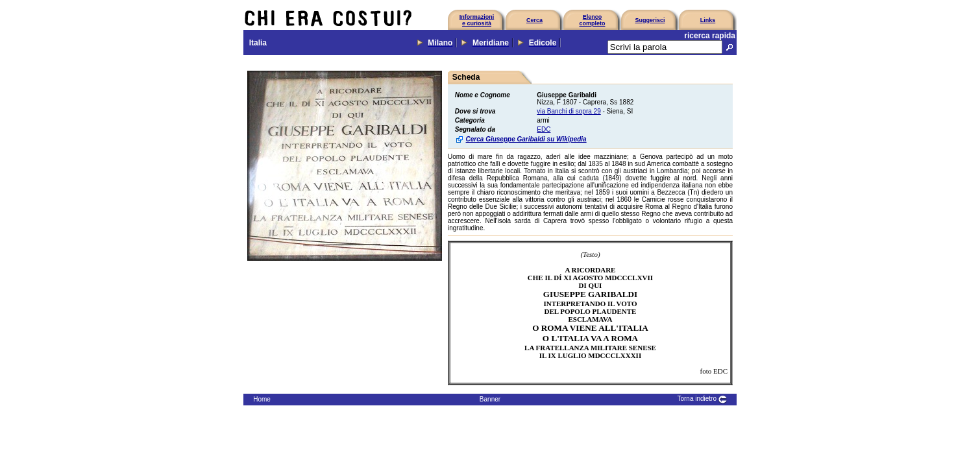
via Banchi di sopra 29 (569, 111)
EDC (544, 129)
